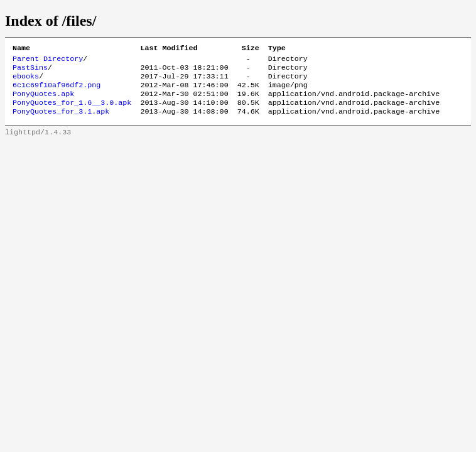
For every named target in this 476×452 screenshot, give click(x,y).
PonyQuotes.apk (43, 101)
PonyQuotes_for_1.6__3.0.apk (72, 111)
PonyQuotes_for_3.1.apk (61, 121)
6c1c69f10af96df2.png (57, 91)
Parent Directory (48, 61)
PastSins (30, 71)
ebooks (26, 81)
